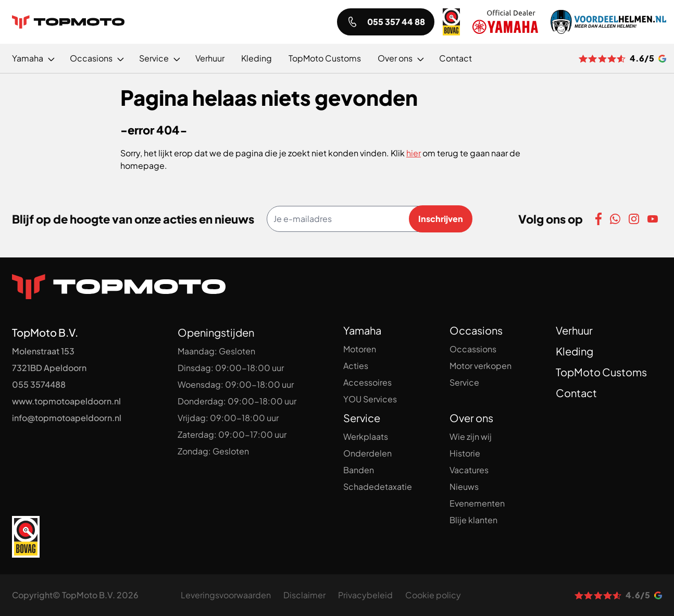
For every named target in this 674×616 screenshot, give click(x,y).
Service (464, 382)
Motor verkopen (480, 366)
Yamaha (362, 330)
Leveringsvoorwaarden (226, 595)
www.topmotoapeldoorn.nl (66, 401)
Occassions (473, 349)
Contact (576, 393)
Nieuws (464, 486)
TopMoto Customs (601, 372)
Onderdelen (367, 453)
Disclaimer (304, 595)
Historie (465, 453)
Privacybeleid (365, 595)
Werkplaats (366, 436)
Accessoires (367, 382)
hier (414, 153)
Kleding (575, 351)
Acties (356, 366)
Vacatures (469, 470)
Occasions (476, 330)
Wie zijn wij (471, 436)
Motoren (360, 349)
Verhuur (574, 330)
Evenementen (477, 503)
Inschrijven (441, 219)
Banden (359, 470)
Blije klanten (473, 520)
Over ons (471, 418)
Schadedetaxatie (378, 486)
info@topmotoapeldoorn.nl (67, 418)
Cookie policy (433, 595)
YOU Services (370, 399)
